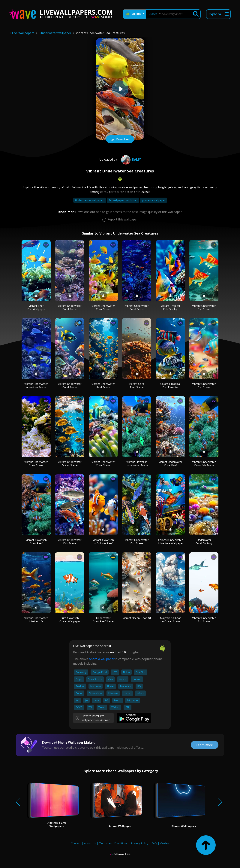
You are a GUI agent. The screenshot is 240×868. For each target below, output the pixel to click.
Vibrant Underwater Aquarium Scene (36, 385)
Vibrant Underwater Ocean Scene (70, 464)
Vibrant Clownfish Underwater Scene (137, 464)
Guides (165, 843)
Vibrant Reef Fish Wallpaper (36, 307)
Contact (76, 843)
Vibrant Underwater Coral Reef (170, 464)
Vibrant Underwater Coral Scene (70, 307)
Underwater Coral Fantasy (204, 542)
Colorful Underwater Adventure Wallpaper (170, 542)
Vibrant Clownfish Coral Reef (36, 542)
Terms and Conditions (113, 843)
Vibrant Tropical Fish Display (170, 307)
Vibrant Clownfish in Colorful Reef (103, 542)
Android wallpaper (102, 659)
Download (120, 140)
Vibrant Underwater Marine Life (36, 620)
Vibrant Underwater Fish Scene (204, 307)
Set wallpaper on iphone (123, 200)
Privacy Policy (139, 843)
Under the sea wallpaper (90, 200)
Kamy (130, 159)
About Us (90, 843)
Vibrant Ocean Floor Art (137, 618)
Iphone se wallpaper (153, 200)
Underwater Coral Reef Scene (103, 620)
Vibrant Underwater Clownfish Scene (204, 464)
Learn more (205, 745)
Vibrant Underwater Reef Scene (103, 385)
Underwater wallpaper (55, 33)
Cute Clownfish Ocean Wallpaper (70, 620)
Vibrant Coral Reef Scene (137, 385)
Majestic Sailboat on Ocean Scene (170, 620)
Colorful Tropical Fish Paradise (170, 385)
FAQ (154, 843)
